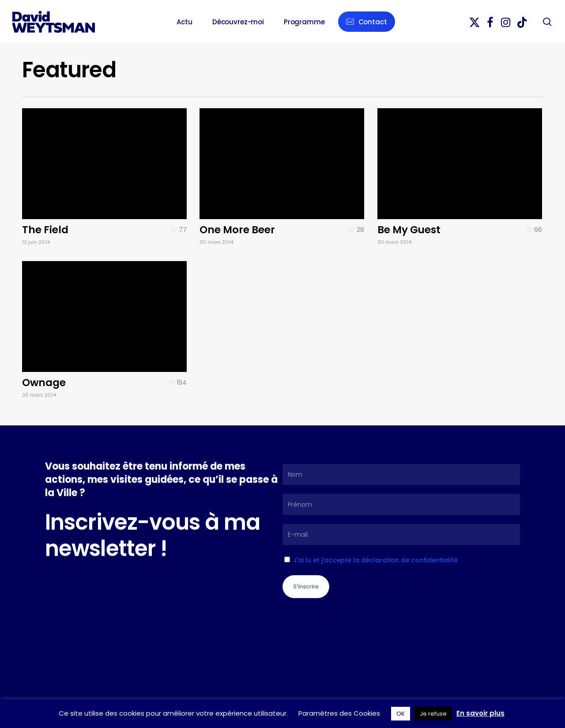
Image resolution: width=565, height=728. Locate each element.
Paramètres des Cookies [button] (339, 713)
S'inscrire (306, 586)
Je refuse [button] (433, 714)
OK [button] (401, 714)
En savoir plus (480, 713)
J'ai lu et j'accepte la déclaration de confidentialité (375, 560)
